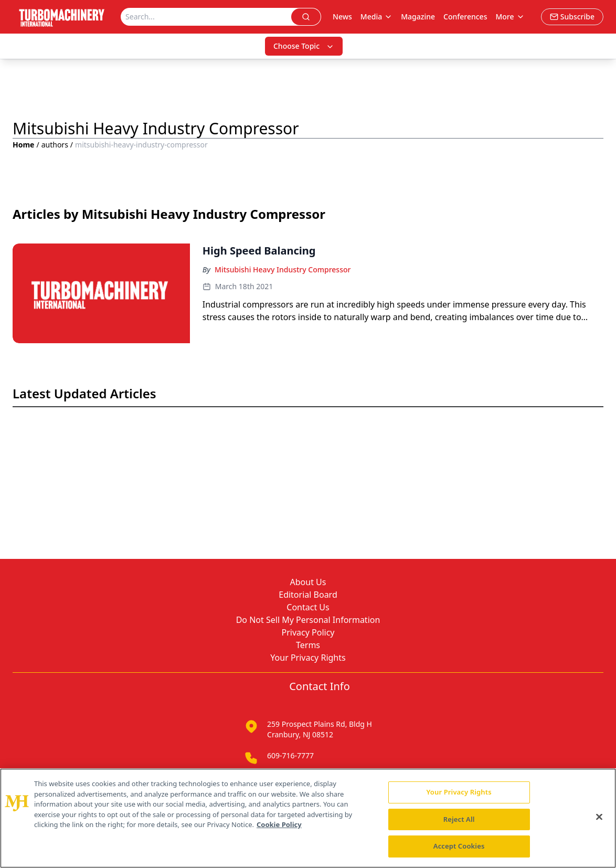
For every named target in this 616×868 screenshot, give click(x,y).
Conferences (465, 17)
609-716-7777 (290, 755)
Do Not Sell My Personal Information (308, 620)
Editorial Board (308, 595)
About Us (308, 582)
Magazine (418, 17)
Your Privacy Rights (308, 658)
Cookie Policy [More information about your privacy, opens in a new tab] (279, 824)
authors (55, 145)
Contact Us (308, 607)
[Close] (599, 817)
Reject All (459, 819)
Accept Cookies (459, 846)
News (342, 17)
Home (23, 145)
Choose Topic (304, 46)
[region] (308, 818)
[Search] (206, 17)
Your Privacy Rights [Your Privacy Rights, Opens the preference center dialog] (459, 792)
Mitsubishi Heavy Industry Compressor (283, 269)
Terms (308, 645)
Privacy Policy (308, 632)
